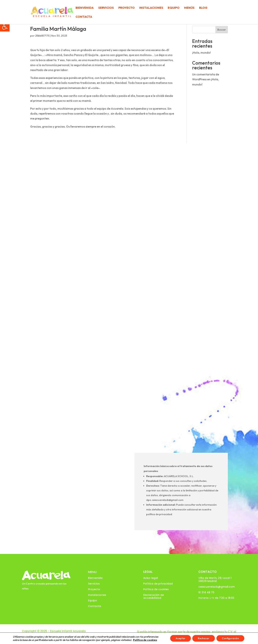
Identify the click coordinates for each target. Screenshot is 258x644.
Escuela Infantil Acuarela (68, 631)
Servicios (106, 8)
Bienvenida (85, 8)
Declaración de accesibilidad (154, 597)
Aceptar (181, 638)
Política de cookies (156, 589)
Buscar (222, 30)
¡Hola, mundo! (201, 53)
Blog (203, 8)
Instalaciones (151, 8)
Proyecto (127, 8)
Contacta (84, 17)
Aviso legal (151, 578)
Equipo (174, 8)
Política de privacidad (158, 584)
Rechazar (204, 638)
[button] (5, 27)
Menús (189, 8)
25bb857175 (42, 36)
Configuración (230, 638)
